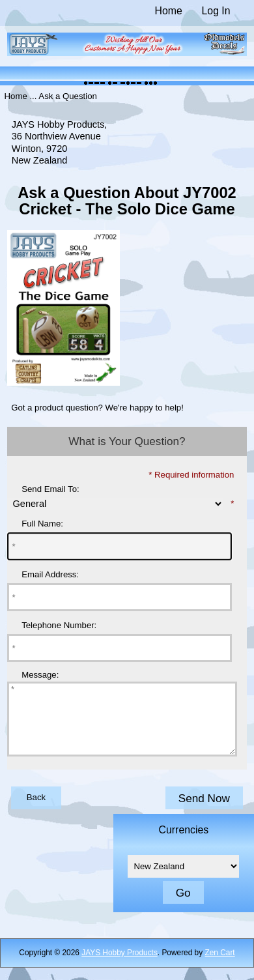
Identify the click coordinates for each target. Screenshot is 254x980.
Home (169, 11)
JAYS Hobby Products (120, 966)
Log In (216, 11)
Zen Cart (219, 966)
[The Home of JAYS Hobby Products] (127, 53)
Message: (40, 675)
